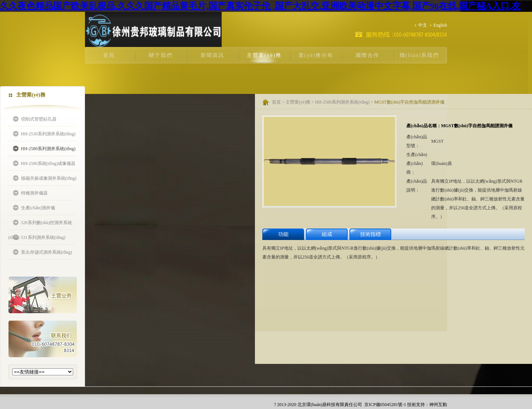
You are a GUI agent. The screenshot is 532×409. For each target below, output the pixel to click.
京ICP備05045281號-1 (385, 405)
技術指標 (371, 234)
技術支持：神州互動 (427, 405)
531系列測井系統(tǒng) (43, 237)
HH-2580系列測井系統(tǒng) (48, 149)
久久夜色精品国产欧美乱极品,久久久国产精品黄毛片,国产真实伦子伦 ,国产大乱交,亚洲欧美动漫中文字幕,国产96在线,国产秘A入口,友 (260, 6)
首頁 (109, 55)
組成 (327, 234)
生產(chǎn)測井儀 (38, 208)
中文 (421, 25)
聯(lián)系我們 (419, 55)
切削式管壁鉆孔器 (39, 119)
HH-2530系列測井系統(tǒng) (48, 134)
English (439, 25)
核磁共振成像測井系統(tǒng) (49, 178)
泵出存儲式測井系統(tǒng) (47, 252)
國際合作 (368, 55)
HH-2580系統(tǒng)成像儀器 (48, 163)
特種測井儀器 (34, 193)
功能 (283, 234)
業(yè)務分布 (316, 55)
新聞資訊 (212, 55)
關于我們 (161, 55)
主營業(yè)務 (264, 55)
